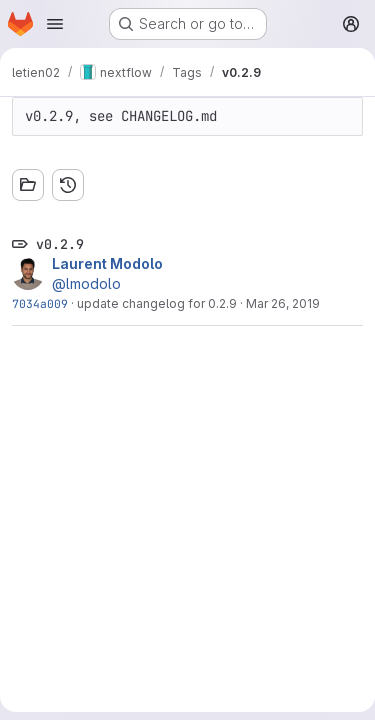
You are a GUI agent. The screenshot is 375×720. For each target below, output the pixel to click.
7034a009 (40, 303)
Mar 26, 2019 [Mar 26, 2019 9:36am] (283, 303)
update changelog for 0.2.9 (157, 303)
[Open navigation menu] (55, 24)
